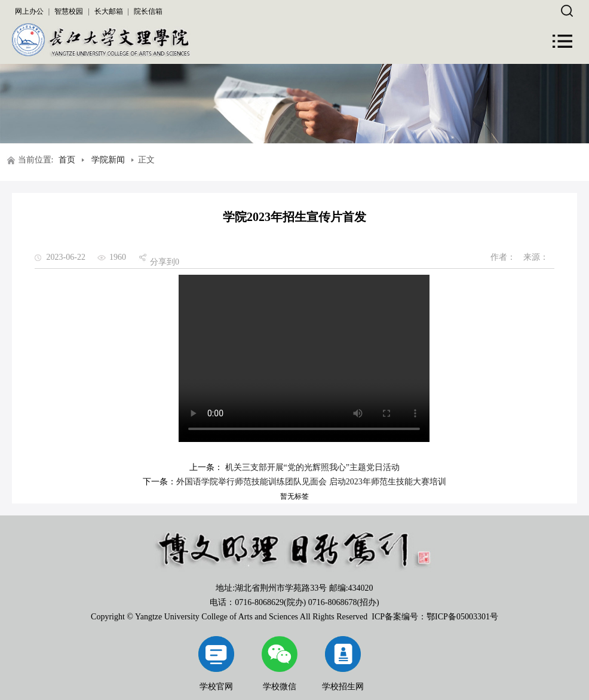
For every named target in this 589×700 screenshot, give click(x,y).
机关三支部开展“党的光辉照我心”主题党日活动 (311, 467)
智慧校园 (69, 11)
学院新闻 (108, 160)
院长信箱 (148, 11)
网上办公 (29, 11)
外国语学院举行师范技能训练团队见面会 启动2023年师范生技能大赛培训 (311, 482)
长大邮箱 (109, 11)
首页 (67, 160)
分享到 (162, 262)
